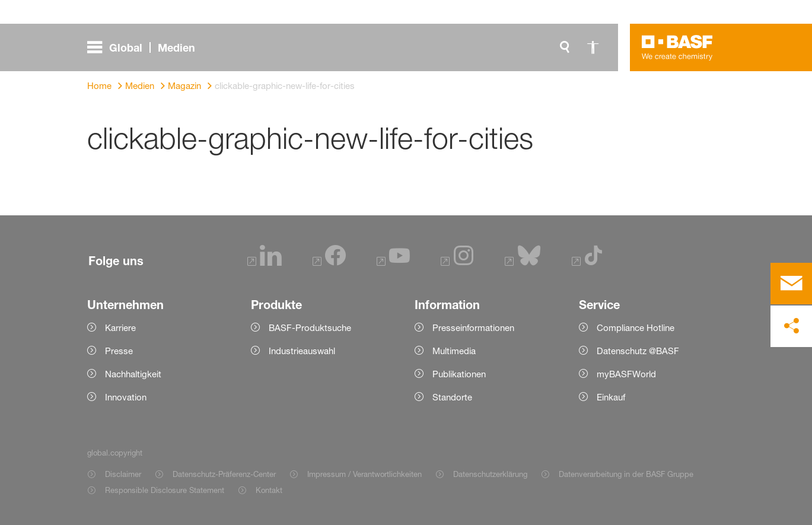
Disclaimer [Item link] (123, 474)
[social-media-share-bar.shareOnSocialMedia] (791, 326)
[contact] (791, 284)
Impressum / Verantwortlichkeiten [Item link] (364, 474)
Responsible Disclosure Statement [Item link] (165, 490)
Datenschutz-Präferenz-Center (224, 474)
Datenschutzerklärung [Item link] (490, 474)
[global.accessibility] (593, 47)
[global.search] (565, 47)
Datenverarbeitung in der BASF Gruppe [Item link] (626, 474)
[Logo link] (677, 47)
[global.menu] (146, 47)
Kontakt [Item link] (269, 490)
